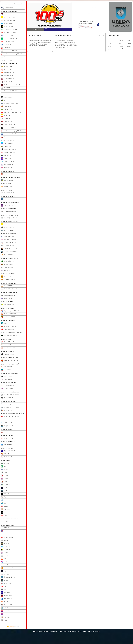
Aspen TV (5, 540)
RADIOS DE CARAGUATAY (8, 209)
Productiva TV (6, 599)
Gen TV (4, 556)
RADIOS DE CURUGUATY (8, 274)
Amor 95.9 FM (6, 66)
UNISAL (5, 506)
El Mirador (5, 528)
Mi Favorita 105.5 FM (8, 326)
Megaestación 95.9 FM (9, 249)
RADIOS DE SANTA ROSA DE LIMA (11, 420)
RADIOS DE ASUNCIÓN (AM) (9, 11)
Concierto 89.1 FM (8, 227)
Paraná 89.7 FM (7, 286)
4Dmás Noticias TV (8, 537)
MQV (4, 488)
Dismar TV (5, 553)
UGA (4, 503)
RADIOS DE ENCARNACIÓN (9, 283)
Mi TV (4, 562)
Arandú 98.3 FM (7, 367)
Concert (5, 476)
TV (2, 535)
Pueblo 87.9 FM (7, 398)
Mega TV (5, 565)
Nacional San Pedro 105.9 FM (11, 407)
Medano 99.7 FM (7, 305)
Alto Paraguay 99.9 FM (9, 218)
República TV (6, 593)
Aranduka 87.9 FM (8, 73)
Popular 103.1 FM (7, 146)
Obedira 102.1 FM (7, 140)
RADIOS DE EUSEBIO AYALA (9, 293)
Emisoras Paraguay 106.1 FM (11, 103)
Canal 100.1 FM (7, 82)
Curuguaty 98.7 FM (8, 280)
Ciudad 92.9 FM (7, 376)
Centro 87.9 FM (7, 432)
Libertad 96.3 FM (7, 385)
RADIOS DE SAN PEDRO (8, 401)
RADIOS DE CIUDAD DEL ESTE (10, 221)
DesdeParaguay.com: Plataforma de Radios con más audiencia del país (59, 631)
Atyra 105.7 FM (7, 187)
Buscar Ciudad (19, 4)
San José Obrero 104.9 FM (10, 395)
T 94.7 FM (5, 454)
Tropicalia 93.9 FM (8, 159)
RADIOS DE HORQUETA (8, 308)
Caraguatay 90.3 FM (8, 212)
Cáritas (5, 469)
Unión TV (5, 611)
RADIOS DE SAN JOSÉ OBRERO (10, 392)
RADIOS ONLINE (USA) (8, 525)
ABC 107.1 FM (6, 224)
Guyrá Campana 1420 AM (10, 311)
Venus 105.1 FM (7, 165)
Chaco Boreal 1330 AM (9, 29)
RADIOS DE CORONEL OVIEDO (10, 258)
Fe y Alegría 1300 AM (8, 33)
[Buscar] (13, 8)
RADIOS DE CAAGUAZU (8, 196)
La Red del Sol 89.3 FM (9, 252)
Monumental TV (7, 568)
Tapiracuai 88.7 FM (8, 379)
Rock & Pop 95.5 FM (8, 149)
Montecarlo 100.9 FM (9, 128)
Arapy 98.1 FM (6, 345)
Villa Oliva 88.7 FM (8, 445)
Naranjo (5, 522)
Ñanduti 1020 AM (7, 57)
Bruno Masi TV (7, 543)
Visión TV (5, 620)
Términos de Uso (94, 631)
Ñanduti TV (6, 580)
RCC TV (5, 602)
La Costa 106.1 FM (8, 246)
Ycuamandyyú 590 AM (9, 404)
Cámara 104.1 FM (7, 79)
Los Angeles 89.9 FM (8, 317)
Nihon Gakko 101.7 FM (9, 134)
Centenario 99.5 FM (8, 199)
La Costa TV (6, 574)
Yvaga (4, 512)
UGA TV (5, 608)
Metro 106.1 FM (7, 423)
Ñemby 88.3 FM (7, 137)
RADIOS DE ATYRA (6, 184)
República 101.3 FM (8, 451)
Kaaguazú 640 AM (8, 261)
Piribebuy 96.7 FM (8, 354)
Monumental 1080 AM (9, 51)
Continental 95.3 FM (8, 314)
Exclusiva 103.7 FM (8, 106)
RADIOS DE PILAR (6, 339)
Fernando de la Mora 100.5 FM (11, 113)
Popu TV (5, 586)
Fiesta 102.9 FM (7, 267)
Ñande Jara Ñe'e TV (8, 577)
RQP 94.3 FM (6, 156)
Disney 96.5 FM (7, 97)
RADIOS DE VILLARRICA (8, 448)
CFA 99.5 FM (6, 88)
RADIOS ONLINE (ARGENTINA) (10, 519)
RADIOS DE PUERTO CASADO (10, 358)
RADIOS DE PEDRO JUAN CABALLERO (12, 333)
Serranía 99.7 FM (7, 193)
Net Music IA (6, 491)
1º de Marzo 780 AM (8, 14)
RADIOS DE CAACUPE (7, 190)
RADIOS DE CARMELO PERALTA (10, 215)
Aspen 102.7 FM (7, 76)
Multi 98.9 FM (6, 370)
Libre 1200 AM (6, 45)
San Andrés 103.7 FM (8, 174)
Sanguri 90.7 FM (7, 426)
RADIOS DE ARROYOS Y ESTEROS (11, 178)
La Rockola (6, 485)
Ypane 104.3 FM (7, 255)
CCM (4, 472)
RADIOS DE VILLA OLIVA (8, 442)
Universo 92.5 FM (7, 230)
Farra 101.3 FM (6, 109)
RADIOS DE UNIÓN (6, 429)
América (5, 463)
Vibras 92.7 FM (7, 168)
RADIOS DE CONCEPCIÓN (8, 234)
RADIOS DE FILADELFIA (8, 302)
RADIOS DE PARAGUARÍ (8, 321)
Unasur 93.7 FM (7, 389)
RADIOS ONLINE (6, 460)
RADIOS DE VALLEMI (7, 436)
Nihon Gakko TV (7, 583)
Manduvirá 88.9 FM (8, 180)
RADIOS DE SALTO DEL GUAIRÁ (10, 364)
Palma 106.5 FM (7, 143)
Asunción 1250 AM (8, 20)
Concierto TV (6, 550)
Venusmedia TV (7, 614)
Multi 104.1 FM (6, 323)
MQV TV (5, 571)
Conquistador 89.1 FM (9, 91)
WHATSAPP (36, 29)
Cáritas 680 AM (7, 23)
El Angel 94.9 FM (7, 205)
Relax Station (6, 494)
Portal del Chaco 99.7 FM (10, 361)
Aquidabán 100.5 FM (8, 240)
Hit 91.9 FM (6, 119)
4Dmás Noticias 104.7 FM (10, 417)
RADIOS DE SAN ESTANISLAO (10, 373)
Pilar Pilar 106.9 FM (8, 348)
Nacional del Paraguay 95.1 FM (11, 131)
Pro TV (4, 590)
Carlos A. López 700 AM (9, 342)
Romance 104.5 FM (8, 152)
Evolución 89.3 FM (8, 295)
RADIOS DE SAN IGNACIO (8, 383)
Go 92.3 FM (6, 116)
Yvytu (4, 515)
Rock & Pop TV (7, 596)
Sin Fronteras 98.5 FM (9, 336)
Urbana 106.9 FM (7, 162)
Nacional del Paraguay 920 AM (11, 54)
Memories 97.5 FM (8, 125)
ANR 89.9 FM (6, 70)
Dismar (5, 479)
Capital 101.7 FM (7, 264)
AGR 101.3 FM (6, 277)
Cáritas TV (5, 547)
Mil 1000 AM (6, 48)
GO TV (4, 559)
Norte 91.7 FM (6, 410)
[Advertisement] (91, 17)
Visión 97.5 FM (7, 457)
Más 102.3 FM (6, 270)
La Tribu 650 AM (7, 36)
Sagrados (5, 497)
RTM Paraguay (6, 500)
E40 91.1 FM (6, 100)
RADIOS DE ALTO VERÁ (8, 171)
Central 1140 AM (7, 26)
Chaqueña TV (6, 605)
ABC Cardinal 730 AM (9, 17)
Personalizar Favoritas (7, 4)
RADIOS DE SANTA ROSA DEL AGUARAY (13, 414)
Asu (4, 466)
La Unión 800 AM (7, 42)
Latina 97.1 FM (6, 122)
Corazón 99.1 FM (7, 94)
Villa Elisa (5, 509)
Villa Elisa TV (6, 617)
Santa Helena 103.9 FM (9, 289)
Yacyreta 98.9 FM (8, 329)
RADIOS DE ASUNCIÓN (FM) (9, 64)
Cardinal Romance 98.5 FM (10, 85)
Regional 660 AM (7, 236)
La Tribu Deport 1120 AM (9, 39)
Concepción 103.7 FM (9, 243)
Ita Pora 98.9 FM (7, 438)
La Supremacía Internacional (11, 531)
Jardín (4, 482)
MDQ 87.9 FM (6, 298)
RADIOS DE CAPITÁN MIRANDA (10, 203)
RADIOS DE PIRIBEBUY (7, 352)
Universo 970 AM (7, 60)
